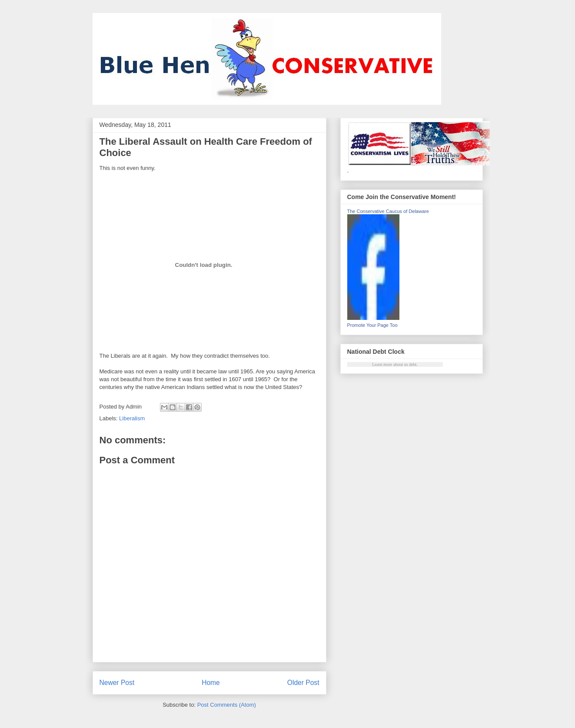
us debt (410, 364)
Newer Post (117, 683)
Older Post (303, 683)
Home (211, 683)
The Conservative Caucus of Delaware (388, 211)
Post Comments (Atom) (227, 705)
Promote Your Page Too (372, 325)
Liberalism (132, 418)
